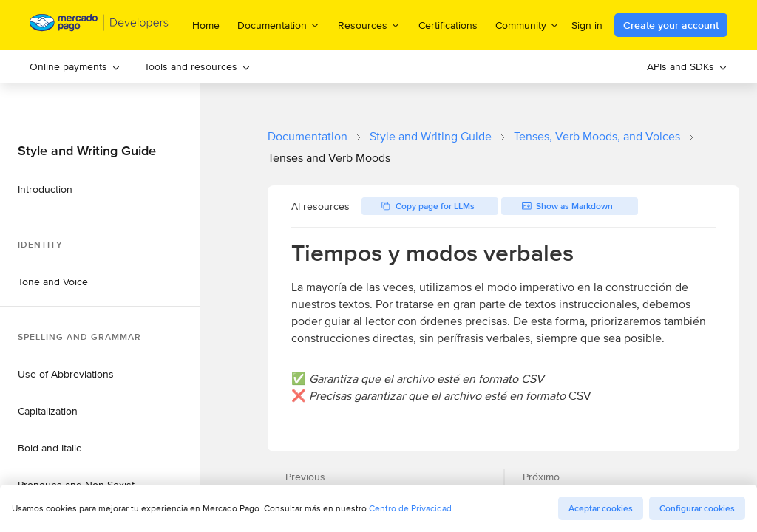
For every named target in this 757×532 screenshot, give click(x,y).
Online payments (75, 66)
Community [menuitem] (527, 25)
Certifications (448, 25)
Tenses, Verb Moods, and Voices (597, 136)
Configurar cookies (697, 508)
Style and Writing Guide (431, 136)
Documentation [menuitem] (279, 25)
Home (206, 25)
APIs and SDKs (687, 66)
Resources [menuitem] (369, 25)
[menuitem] (75, 67)
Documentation (308, 136)
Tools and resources (197, 66)
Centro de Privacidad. (411, 508)
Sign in (587, 25)
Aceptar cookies (601, 508)
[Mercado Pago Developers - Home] (99, 25)
